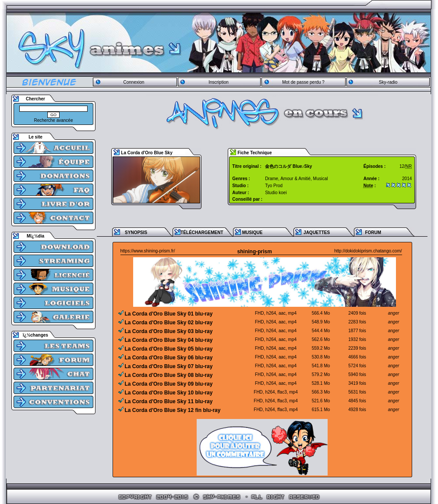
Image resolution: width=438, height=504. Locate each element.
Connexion (134, 82)
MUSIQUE (253, 232)
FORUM (373, 232)
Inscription (219, 82)
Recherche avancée (54, 120)
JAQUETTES (317, 232)
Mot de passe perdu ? (303, 82)
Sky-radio (388, 82)
